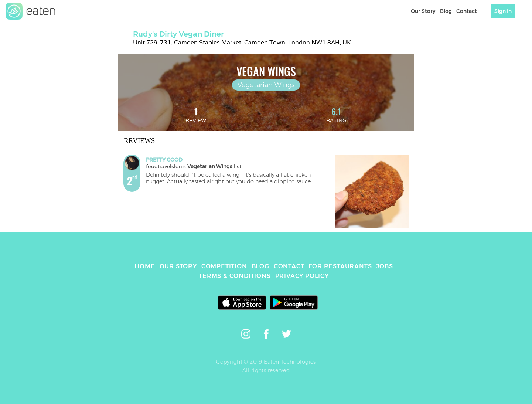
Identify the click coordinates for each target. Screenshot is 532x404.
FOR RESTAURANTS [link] (340, 266)
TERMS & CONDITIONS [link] (235, 276)
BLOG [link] (260, 266)
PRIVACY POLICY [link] (302, 276)
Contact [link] (467, 11)
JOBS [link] (384, 266)
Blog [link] (446, 11)
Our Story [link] (423, 11)
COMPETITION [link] (224, 266)
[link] (31, 11)
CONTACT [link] (289, 266)
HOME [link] (145, 266)
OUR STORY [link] (178, 266)
